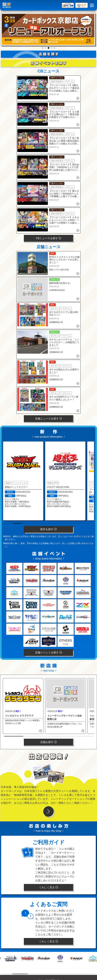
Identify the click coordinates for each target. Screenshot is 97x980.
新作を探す (48, 529)
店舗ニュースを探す (48, 419)
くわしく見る (48, 887)
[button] (43, 48)
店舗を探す (48, 742)
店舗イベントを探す (48, 652)
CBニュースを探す (49, 238)
